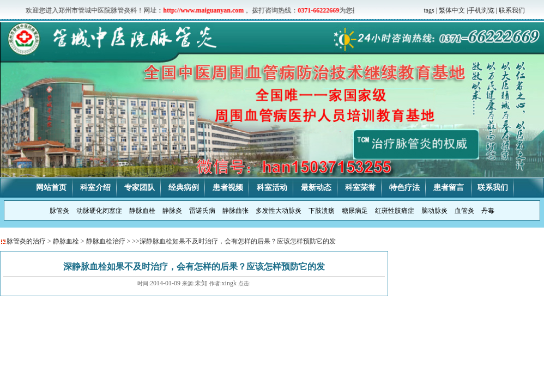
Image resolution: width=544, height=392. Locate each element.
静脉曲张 (235, 211)
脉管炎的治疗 (26, 241)
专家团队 (140, 188)
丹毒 (488, 211)
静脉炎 (172, 211)
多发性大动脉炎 (279, 211)
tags (429, 10)
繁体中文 (452, 10)
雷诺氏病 (202, 211)
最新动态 (316, 188)
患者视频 (228, 188)
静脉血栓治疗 (106, 241)
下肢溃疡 (322, 211)
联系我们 (512, 10)
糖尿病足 (355, 211)
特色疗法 (404, 188)
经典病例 (184, 188)
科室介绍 (95, 188)
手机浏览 (481, 10)
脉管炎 (59, 211)
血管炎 (464, 211)
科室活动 (272, 188)
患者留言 (450, 188)
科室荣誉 (360, 188)
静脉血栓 (142, 211)
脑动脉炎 (434, 211)
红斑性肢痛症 (395, 211)
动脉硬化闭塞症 (99, 211)
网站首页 (51, 188)
